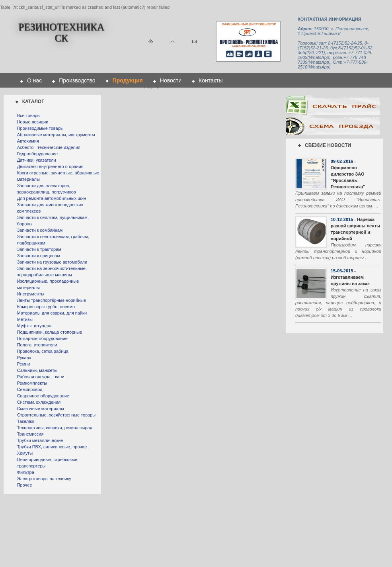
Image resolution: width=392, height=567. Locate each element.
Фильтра (26, 472)
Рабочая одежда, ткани (41, 377)
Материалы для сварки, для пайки (52, 313)
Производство (77, 80)
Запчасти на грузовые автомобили (52, 262)
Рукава (24, 358)
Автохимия (28, 141)
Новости (171, 80)
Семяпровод (30, 389)
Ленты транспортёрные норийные (52, 300)
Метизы (25, 319)
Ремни (24, 364)
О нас (34, 80)
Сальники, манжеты (37, 370)
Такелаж (26, 421)
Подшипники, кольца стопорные (50, 332)
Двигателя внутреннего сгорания (50, 166)
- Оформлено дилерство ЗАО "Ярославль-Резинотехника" (348, 174)
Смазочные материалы (41, 409)
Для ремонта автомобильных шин (52, 198)
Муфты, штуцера (34, 326)
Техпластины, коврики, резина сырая (55, 428)
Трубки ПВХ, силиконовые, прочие (52, 447)
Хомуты (25, 453)
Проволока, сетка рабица (43, 351)
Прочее (25, 485)
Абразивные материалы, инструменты (56, 135)
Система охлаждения (39, 402)
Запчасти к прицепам (39, 256)
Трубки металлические (40, 440)
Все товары (29, 115)
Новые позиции (33, 122)
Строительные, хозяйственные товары (56, 415)
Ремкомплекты (32, 383)
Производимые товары (40, 128)
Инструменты (31, 294)
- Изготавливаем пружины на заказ (350, 277)
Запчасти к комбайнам (40, 230)
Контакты (211, 80)
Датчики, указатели (37, 160)
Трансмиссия (30, 434)
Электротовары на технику (44, 479)
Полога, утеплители (37, 345)
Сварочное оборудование (43, 396)
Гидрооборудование (38, 154)
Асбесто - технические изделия (49, 147)
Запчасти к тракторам (39, 249)
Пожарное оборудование (42, 338)
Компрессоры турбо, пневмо (46, 307)
